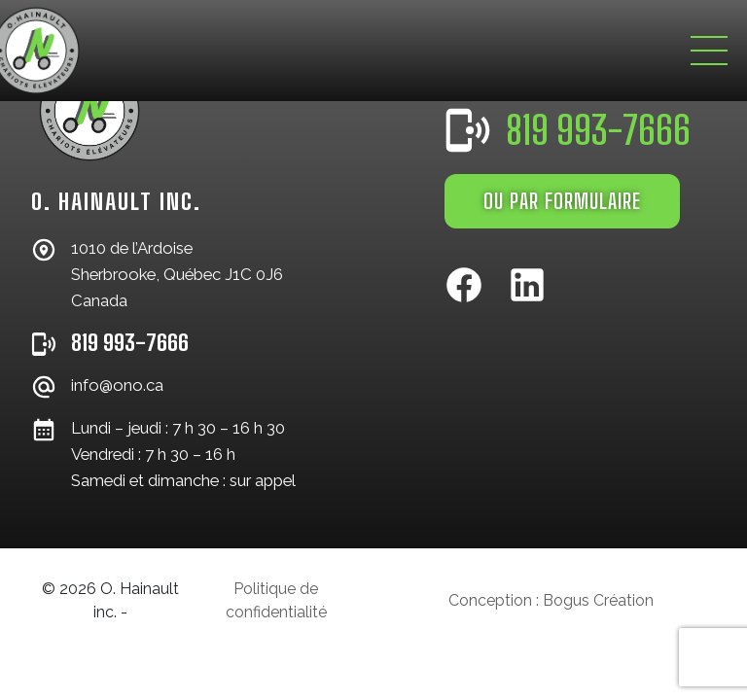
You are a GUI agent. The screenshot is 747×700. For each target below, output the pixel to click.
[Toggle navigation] (709, 51)
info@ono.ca (117, 385)
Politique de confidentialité (276, 600)
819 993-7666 (130, 342)
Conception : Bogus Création (551, 600)
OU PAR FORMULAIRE (562, 201)
